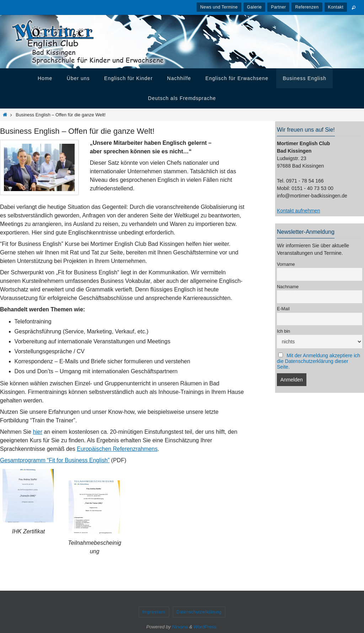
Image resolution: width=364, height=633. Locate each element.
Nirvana (180, 627)
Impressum (154, 612)
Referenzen (307, 7)
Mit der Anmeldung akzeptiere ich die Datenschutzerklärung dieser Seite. (318, 361)
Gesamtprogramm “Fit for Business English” (55, 460)
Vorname (286, 264)
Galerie (254, 7)
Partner (278, 7)
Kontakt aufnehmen (298, 211)
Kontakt (336, 7)
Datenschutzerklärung (199, 612)
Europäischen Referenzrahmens (117, 449)
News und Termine (219, 7)
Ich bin (283, 331)
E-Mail (283, 309)
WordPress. (206, 627)
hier (38, 432)
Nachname (288, 287)
